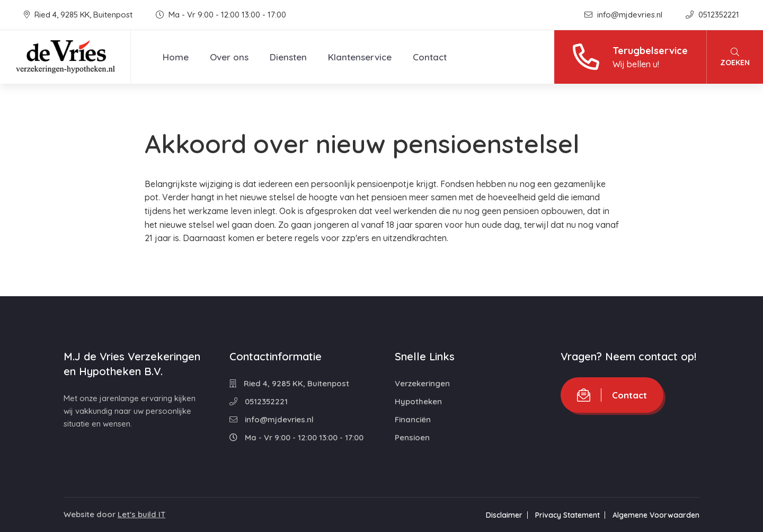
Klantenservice (360, 57)
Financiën (413, 419)
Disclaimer (504, 515)
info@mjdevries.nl (624, 15)
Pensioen (412, 437)
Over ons (229, 57)
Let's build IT (141, 514)
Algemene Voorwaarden (656, 515)
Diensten (288, 57)
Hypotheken (418, 401)
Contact (430, 57)
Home (176, 57)
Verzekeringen (422, 383)
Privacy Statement (567, 515)
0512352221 (712, 15)
